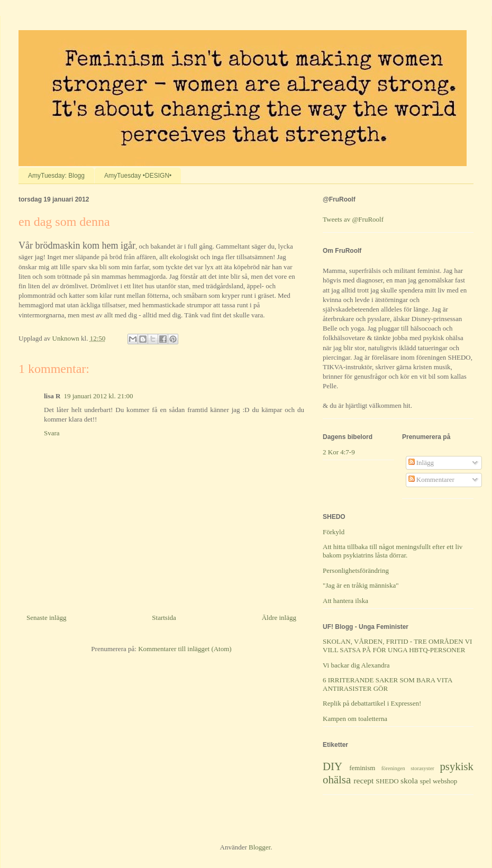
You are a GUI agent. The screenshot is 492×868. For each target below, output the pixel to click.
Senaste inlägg (46, 618)
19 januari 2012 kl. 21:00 (98, 396)
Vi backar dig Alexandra (356, 665)
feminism (362, 768)
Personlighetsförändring (356, 570)
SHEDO (387, 781)
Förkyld (334, 532)
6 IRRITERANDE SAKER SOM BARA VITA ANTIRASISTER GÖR (388, 684)
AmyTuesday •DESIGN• (138, 176)
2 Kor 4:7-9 (339, 452)
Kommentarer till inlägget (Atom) (185, 649)
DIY (332, 766)
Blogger (259, 847)
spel (426, 781)
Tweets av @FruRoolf (353, 219)
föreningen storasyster (408, 768)
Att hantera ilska (345, 601)
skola (409, 780)
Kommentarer (431, 479)
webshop (445, 781)
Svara (52, 433)
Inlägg (421, 463)
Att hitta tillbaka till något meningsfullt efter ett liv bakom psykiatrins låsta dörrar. (393, 551)
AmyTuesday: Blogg (56, 176)
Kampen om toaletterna (355, 719)
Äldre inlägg (279, 618)
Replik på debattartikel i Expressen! (372, 703)
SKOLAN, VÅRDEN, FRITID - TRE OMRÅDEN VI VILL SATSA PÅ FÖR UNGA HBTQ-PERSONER (397, 646)
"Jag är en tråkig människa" (361, 585)
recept (363, 780)
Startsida (164, 618)
